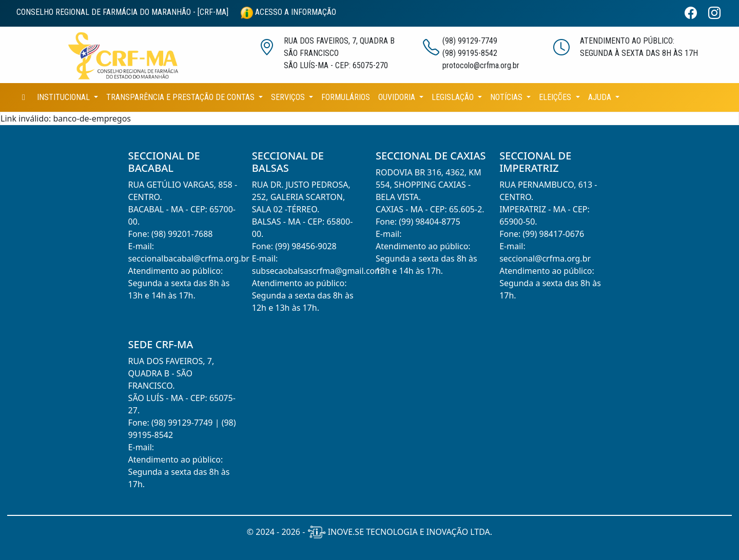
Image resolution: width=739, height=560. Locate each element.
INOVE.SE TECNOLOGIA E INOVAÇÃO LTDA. (400, 532)
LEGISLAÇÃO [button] (454, 97)
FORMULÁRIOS (346, 97)
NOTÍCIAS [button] (507, 97)
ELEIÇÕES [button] (556, 97)
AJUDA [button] (601, 97)
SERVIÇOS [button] (289, 97)
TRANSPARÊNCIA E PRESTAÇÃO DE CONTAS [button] (181, 97)
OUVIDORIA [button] (398, 97)
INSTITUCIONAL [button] (64, 97)
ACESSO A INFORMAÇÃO (288, 12)
